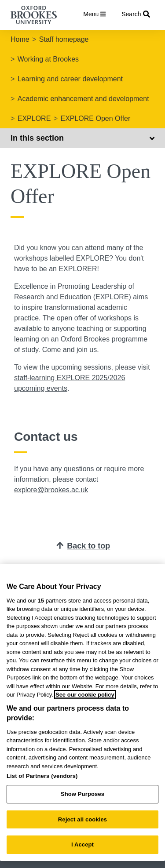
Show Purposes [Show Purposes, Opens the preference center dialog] (82, 794)
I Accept (82, 844)
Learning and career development (70, 79)
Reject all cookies (82, 819)
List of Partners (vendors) (42, 776)
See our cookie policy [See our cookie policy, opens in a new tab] (85, 695)
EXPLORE (34, 118)
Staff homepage (64, 39)
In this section (82, 138)
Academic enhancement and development (83, 99)
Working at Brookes (48, 59)
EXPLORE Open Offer (95, 118)
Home (20, 39)
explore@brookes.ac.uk (51, 490)
